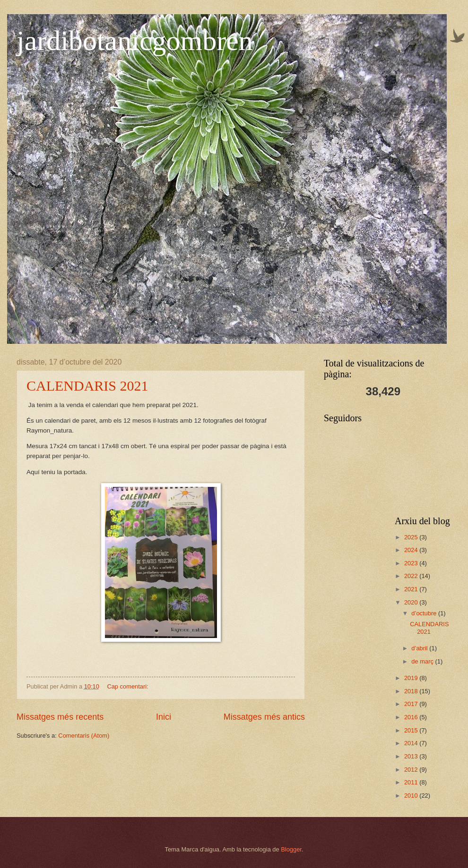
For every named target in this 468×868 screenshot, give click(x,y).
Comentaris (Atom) (84, 736)
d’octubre (425, 613)
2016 (412, 717)
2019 (412, 678)
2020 (412, 602)
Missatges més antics (264, 717)
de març (423, 661)
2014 (412, 743)
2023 (412, 563)
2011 (412, 782)
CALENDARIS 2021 (87, 386)
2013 (412, 756)
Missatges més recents (60, 717)
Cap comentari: (128, 686)
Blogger (291, 849)
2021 (412, 589)
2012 (412, 770)
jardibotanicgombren (135, 41)
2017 (412, 704)
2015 (412, 730)
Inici (164, 717)
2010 (412, 796)
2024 (412, 550)
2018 (412, 691)
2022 (412, 576)
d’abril (420, 648)
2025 (412, 537)
